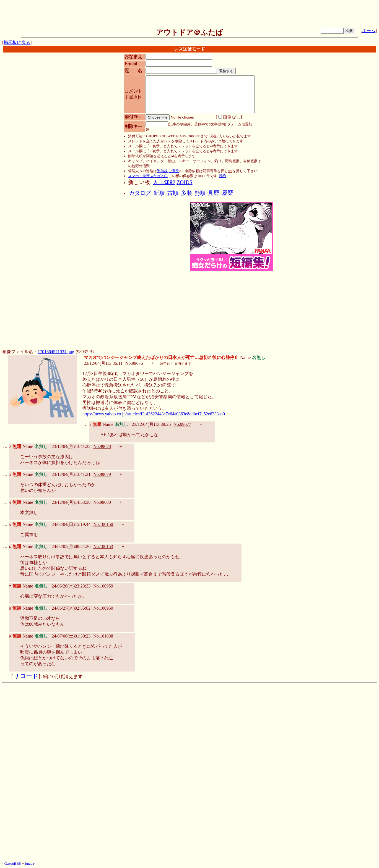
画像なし (229, 117)
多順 (186, 193)
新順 (159, 193)
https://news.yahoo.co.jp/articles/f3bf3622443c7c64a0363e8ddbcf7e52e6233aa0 (154, 414)
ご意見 (174, 171)
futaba (29, 863)
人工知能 (164, 182)
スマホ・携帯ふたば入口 (148, 176)
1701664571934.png (56, 352)
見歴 (214, 193)
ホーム (369, 31)
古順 (173, 193)
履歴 (227, 193)
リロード (26, 676)
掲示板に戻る (17, 42)
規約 (222, 176)
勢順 (200, 193)
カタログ (140, 193)
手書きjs (133, 97)
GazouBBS (13, 863)
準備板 (162, 171)
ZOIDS (184, 182)
